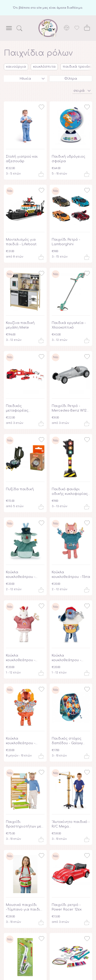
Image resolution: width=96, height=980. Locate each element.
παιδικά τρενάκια (78, 67)
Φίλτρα (71, 79)
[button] (82, 90)
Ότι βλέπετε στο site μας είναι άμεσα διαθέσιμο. (48, 8)
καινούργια (16, 67)
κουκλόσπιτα (44, 67)
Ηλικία (25, 79)
